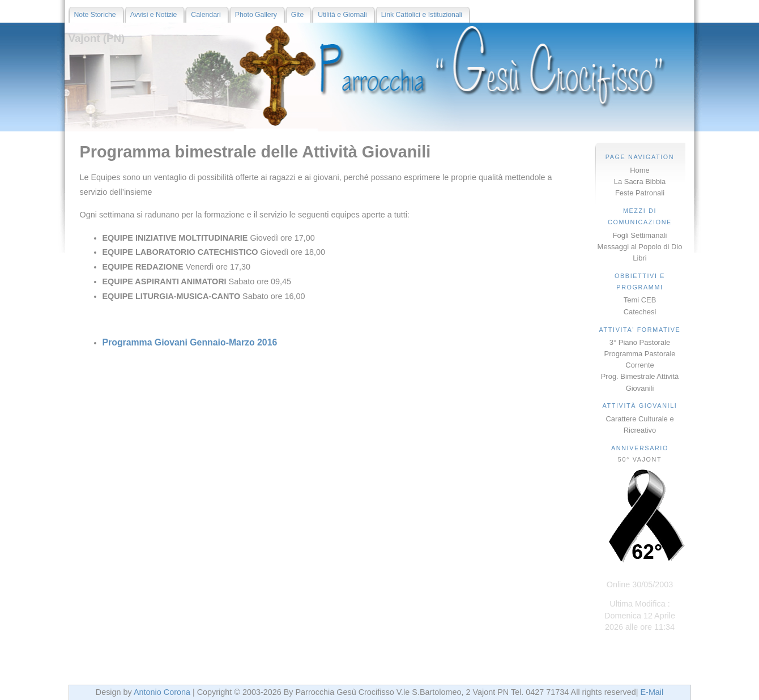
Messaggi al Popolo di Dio (640, 247)
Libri (639, 258)
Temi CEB (640, 300)
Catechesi (640, 312)
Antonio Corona (162, 692)
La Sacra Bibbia (640, 182)
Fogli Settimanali (640, 235)
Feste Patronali (640, 193)
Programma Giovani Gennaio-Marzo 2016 (190, 342)
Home (640, 170)
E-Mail (652, 692)
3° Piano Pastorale (640, 342)
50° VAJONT (640, 459)
